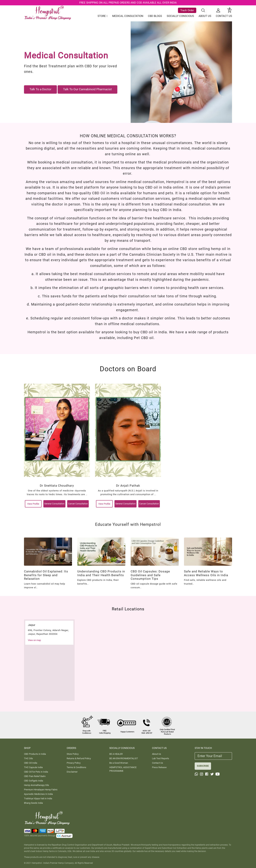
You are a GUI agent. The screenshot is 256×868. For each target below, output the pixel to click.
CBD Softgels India (34, 781)
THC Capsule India (33, 767)
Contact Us (158, 763)
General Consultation (54, 504)
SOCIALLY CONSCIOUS (180, 16)
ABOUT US (205, 16)
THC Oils (28, 758)
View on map (34, 640)
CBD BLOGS (155, 16)
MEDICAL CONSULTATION (128, 16)
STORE (102, 16)
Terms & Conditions (76, 767)
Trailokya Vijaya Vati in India (38, 798)
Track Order (187, 10)
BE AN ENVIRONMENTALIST (124, 758)
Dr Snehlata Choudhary (57, 486)
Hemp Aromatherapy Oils (37, 785)
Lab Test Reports (161, 758)
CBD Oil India (31, 763)
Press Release (159, 767)
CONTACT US (224, 16)
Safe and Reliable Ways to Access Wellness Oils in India (206, 573)
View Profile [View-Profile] (33, 504)
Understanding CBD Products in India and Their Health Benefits (101, 573)
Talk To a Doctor (40, 89)
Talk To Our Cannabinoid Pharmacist (87, 89)
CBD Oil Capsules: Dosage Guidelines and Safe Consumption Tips (150, 575)
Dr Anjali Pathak (128, 486)
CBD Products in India (35, 754)
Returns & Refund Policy (79, 758)
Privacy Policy (74, 763)
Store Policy (73, 754)
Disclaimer (72, 772)
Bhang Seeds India (33, 803)
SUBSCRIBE (203, 766)
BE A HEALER (116, 754)
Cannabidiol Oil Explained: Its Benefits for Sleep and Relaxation (46, 575)
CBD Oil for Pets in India (36, 772)
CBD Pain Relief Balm (35, 776)
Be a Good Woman (119, 763)
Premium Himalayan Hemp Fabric (41, 790)
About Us (157, 754)
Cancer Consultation (78, 504)
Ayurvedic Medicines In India (38, 794)
